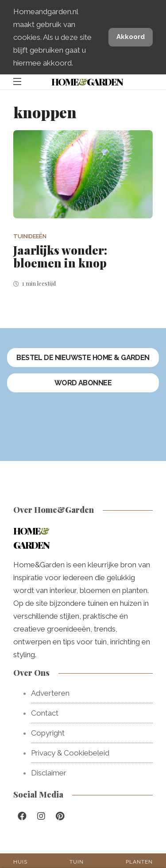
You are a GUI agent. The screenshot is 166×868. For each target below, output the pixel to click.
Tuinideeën (30, 236)
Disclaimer (49, 773)
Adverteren (50, 693)
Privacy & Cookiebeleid (70, 753)
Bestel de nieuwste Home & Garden (83, 358)
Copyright (48, 733)
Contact (45, 713)
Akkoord (131, 37)
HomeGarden (87, 81)
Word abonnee (83, 383)
